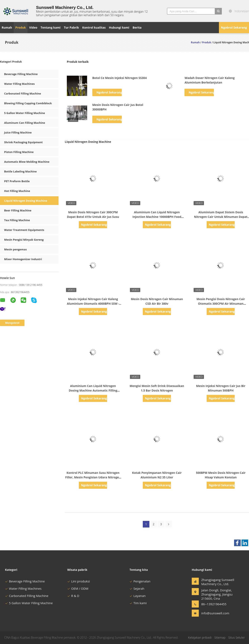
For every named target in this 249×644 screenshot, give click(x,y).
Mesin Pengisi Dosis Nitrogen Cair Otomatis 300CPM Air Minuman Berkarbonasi (221, 304)
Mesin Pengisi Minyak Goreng (24, 240)
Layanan (138, 596)
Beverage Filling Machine (21, 74)
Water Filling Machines (19, 84)
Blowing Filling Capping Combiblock (28, 103)
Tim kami (138, 603)
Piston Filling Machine (19, 152)
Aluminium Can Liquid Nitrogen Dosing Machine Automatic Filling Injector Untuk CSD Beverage (93, 390)
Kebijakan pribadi (200, 637)
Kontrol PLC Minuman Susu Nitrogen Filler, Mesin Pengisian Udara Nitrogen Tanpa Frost (93, 477)
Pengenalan (140, 581)
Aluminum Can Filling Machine (25, 123)
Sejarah (137, 588)
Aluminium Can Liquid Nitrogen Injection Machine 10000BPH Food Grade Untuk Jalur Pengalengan (157, 217)
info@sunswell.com (214, 613)
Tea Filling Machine (17, 220)
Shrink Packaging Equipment (23, 142)
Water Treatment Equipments (24, 230)
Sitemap (220, 637)
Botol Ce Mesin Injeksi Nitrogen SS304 (120, 78)
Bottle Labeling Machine (20, 171)
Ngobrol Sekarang (234, 27)
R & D (73, 596)
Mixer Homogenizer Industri (23, 259)
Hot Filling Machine (17, 191)
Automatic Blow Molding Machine (27, 162)
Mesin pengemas (15, 249)
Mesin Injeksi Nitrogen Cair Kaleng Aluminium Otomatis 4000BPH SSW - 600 (93, 304)
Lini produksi (79, 581)
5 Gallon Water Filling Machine (25, 113)
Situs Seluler (237, 637)
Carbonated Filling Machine (23, 93)
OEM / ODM (78, 588)
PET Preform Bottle (17, 181)
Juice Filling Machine (18, 132)
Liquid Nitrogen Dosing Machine (26, 201)
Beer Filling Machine (18, 210)
